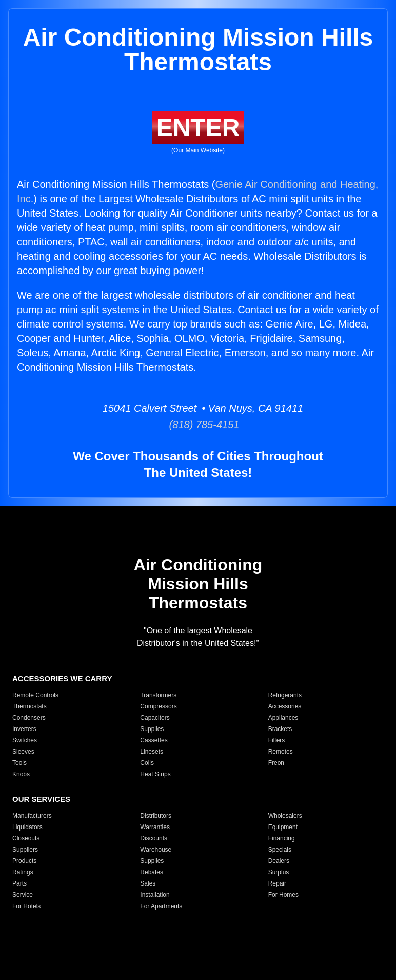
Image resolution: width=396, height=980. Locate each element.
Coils (147, 763)
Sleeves (23, 752)
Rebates (152, 872)
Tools (19, 763)
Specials (280, 850)
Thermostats (29, 706)
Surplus (279, 872)
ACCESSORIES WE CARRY (62, 678)
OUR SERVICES (41, 799)
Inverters (24, 729)
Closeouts (26, 838)
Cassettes (154, 740)
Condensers (29, 718)
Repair (277, 883)
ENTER (198, 128)
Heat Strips (155, 774)
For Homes (283, 895)
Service (23, 895)
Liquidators (27, 827)
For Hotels (26, 906)
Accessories (285, 706)
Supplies (152, 729)
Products (24, 861)
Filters (277, 740)
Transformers (158, 695)
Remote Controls (35, 695)
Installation (155, 895)
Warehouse (156, 850)
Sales (148, 883)
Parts (19, 883)
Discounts (154, 838)
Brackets (280, 729)
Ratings (23, 872)
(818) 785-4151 (198, 425)
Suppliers (25, 850)
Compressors (158, 706)
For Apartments (161, 906)
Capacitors (155, 718)
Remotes (281, 752)
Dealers (279, 861)
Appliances (283, 718)
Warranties (155, 827)
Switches (25, 740)
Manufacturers (32, 816)
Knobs (21, 774)
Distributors (156, 816)
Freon (276, 763)
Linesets (152, 752)
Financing (282, 838)
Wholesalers (285, 816)
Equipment (283, 827)
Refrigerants (285, 695)
